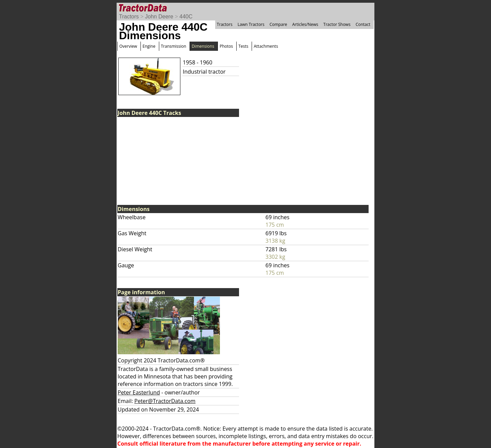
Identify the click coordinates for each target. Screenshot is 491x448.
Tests (243, 46)
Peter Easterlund (139, 392)
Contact (363, 24)
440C (186, 17)
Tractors (129, 17)
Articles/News (305, 24)
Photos (226, 46)
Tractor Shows (337, 24)
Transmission (174, 46)
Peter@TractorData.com (165, 401)
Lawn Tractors (251, 24)
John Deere (159, 17)
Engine (149, 46)
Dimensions (203, 46)
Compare (278, 24)
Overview (128, 46)
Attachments (266, 46)
